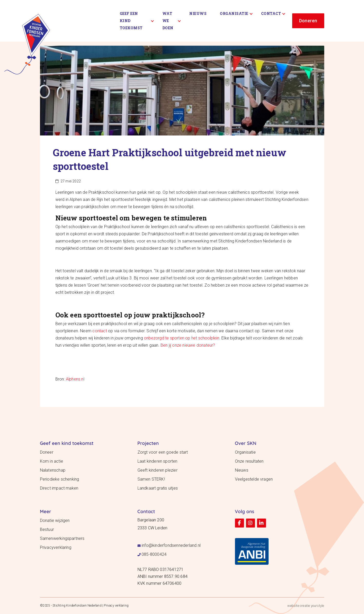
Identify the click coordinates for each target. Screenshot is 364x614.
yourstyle (318, 606)
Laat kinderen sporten (158, 461)
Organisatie (236, 13)
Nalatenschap (53, 470)
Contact (273, 13)
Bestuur (47, 529)
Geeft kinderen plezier (158, 470)
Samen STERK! (151, 479)
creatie (305, 606)
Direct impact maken (59, 488)
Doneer (47, 452)
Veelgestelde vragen (254, 479)
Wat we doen (172, 21)
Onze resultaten (249, 461)
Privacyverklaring (56, 547)
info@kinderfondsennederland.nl (171, 545)
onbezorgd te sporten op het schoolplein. (182, 338)
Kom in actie (52, 461)
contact (100, 331)
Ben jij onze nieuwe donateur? (188, 345)
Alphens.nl (75, 379)
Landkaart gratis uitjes (158, 488)
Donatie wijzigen (55, 520)
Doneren (308, 21)
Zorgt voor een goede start (163, 452)
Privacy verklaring (116, 606)
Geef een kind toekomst (137, 21)
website (293, 606)
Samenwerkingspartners (62, 538)
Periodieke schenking (60, 479)
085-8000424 (154, 554)
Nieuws (198, 13)
